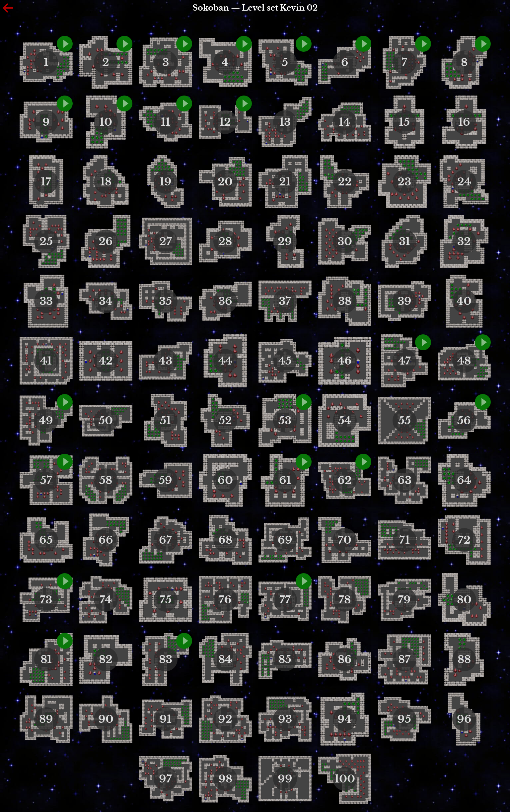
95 (404, 719)
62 (345, 480)
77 (285, 600)
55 (404, 421)
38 (345, 301)
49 (46, 421)
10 (106, 122)
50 (106, 421)
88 (464, 659)
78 (345, 600)
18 (106, 182)
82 (106, 659)
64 (464, 480)
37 (285, 301)
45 (285, 361)
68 (225, 540)
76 (225, 600)
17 (46, 182)
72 (464, 540)
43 (165, 361)
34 (106, 301)
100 (345, 779)
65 (46, 540)
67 (165, 540)
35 (165, 301)
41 (46, 361)
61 (285, 480)
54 (345, 421)
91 (166, 719)
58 (106, 480)
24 (464, 182)
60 (225, 480)
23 (404, 182)
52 (225, 421)
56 (464, 421)
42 (106, 361)
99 (285, 779)
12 (225, 122)
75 (166, 600)
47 (404, 361)
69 (285, 540)
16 (464, 122)
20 (225, 182)
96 (464, 719)
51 (165, 421)
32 (464, 241)
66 (106, 540)
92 (225, 719)
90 (106, 719)
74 (106, 600)
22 (345, 182)
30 (345, 241)
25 (46, 241)
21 (285, 182)
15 (404, 122)
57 (46, 480)
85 (285, 659)
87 (404, 659)
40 (464, 301)
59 (165, 480)
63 (404, 480)
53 (285, 421)
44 (225, 361)
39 (404, 301)
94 (345, 719)
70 (345, 540)
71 (404, 540)
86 (345, 659)
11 (166, 122)
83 (166, 659)
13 (285, 122)
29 (285, 241)
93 (285, 719)
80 (464, 600)
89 (46, 719)
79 (404, 600)
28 (225, 241)
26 (106, 241)
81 (46, 659)
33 (46, 301)
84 (225, 659)
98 (225, 779)
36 (225, 301)
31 (404, 241)
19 (166, 182)
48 (464, 361)
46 (345, 361)
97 (165, 779)
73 (46, 600)
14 (345, 122)
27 (166, 241)
